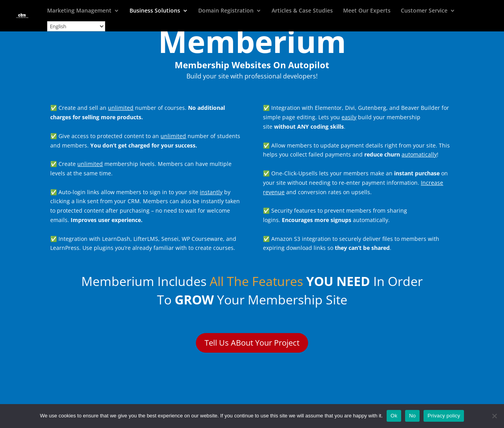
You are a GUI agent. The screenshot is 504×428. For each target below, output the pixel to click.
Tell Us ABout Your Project (252, 343)
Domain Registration (226, 11)
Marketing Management (79, 11)
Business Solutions (155, 11)
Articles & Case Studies (302, 11)
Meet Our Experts (367, 11)
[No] (494, 416)
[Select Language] (76, 26)
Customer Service (424, 11)
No (412, 416)
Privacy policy (444, 416)
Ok (394, 416)
